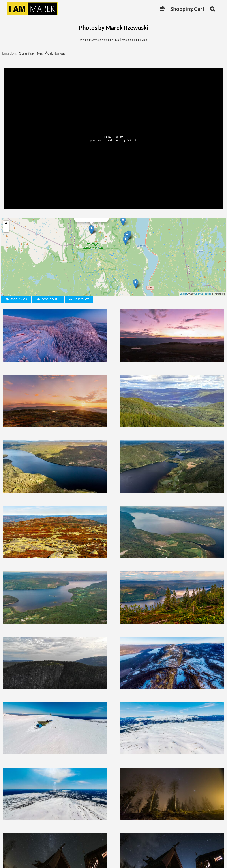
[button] (212, 9)
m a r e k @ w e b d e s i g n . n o (99, 40)
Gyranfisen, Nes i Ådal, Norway (42, 53)
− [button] (6, 229)
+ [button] (6, 224)
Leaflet (183, 294)
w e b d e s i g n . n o (135, 40)
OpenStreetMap (203, 294)
